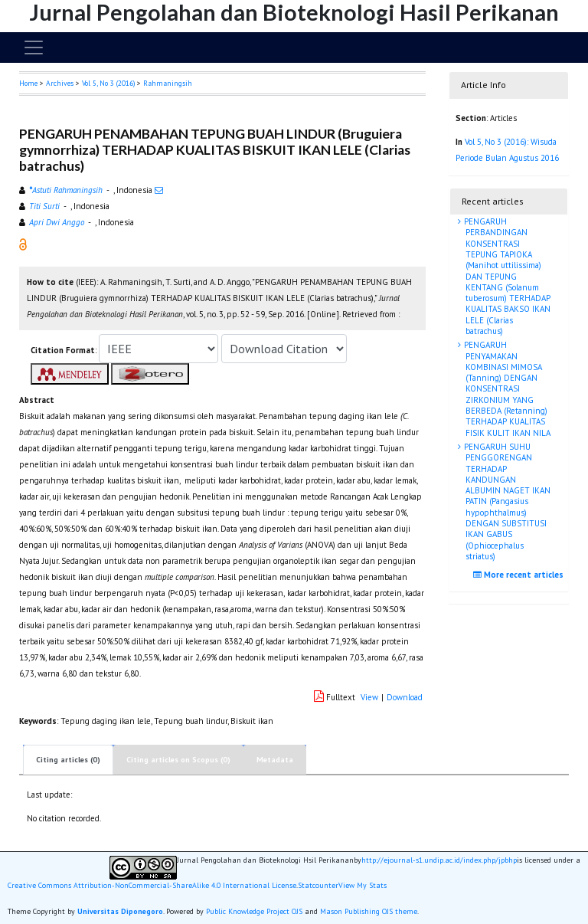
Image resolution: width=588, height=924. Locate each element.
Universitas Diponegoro (120, 911)
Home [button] (28, 83)
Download (405, 697)
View (369, 697)
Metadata (275, 760)
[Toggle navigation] (34, 48)
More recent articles (520, 575)
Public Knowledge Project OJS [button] (254, 911)
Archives (60, 83)
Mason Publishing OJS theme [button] (369, 911)
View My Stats (363, 886)
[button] (23, 244)
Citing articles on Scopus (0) (178, 760)
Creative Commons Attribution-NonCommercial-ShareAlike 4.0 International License (152, 886)
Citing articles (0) (68, 760)
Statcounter (318, 885)
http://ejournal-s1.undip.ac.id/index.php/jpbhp (439, 860)
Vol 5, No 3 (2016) (108, 83)
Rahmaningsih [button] (168, 83)
